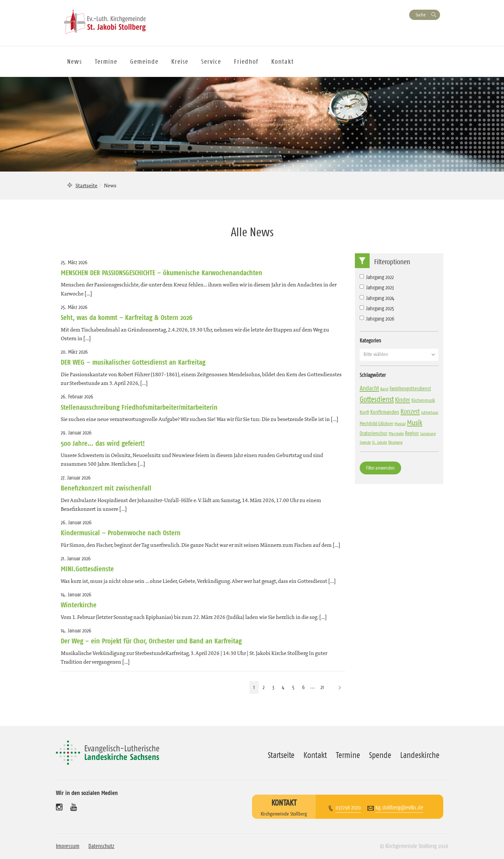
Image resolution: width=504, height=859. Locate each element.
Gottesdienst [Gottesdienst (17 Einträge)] (377, 399)
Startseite (86, 185)
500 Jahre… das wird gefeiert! (103, 443)
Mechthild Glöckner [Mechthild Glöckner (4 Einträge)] (376, 423)
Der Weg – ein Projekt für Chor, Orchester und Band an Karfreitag (151, 641)
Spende (380, 755)
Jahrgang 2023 (377, 287)
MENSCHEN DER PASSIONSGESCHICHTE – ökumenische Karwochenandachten (162, 273)
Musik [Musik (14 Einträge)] (415, 423)
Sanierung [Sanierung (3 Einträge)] (428, 434)
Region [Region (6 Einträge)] (412, 433)
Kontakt (283, 61)
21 (322, 687)
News (75, 61)
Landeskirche (420, 755)
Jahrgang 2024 (377, 298)
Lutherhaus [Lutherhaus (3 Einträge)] (430, 412)
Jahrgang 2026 (377, 319)
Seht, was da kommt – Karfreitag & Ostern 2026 (127, 317)
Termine (106, 61)
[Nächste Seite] (340, 687)
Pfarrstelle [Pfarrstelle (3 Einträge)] (396, 434)
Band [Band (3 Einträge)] (384, 389)
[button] (399, 354)
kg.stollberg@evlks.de (399, 808)
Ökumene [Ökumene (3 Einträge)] (395, 442)
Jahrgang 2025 (377, 308)
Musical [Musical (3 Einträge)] (400, 424)
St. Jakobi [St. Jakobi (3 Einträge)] (379, 442)
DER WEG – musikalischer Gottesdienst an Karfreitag (133, 362)
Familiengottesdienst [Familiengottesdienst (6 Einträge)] (410, 388)
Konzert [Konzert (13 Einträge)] (410, 411)
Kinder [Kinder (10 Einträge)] (403, 400)
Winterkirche (79, 605)
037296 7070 (348, 808)
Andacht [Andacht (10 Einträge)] (369, 388)
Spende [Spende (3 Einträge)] (365, 442)
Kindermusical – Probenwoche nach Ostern (121, 533)
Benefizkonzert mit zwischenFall (106, 488)
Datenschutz (101, 846)
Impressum (68, 846)
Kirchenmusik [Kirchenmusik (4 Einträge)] (423, 400)
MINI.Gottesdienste (87, 569)
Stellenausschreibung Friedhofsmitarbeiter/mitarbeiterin (139, 407)
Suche (421, 15)
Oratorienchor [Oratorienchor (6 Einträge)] (373, 433)
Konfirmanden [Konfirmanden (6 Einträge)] (385, 412)
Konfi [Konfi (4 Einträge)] (364, 412)
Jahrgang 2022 (377, 277)
